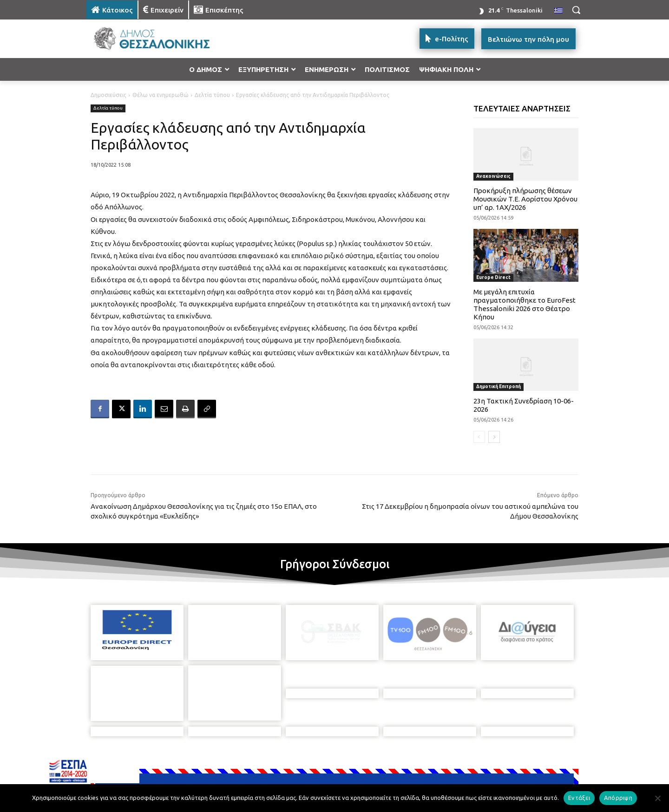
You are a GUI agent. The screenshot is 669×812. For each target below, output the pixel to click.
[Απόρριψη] (657, 798)
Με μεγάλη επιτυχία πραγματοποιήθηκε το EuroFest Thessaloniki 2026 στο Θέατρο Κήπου (525, 304)
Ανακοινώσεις (493, 176)
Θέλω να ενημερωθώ (161, 95)
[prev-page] (479, 437)
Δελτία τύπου (212, 95)
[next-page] (494, 437)
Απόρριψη (618, 798)
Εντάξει (579, 798)
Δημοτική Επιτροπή (498, 387)
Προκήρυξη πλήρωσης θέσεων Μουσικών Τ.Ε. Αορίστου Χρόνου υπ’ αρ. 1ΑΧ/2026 (525, 199)
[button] (576, 10)
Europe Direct (493, 277)
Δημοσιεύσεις (108, 95)
